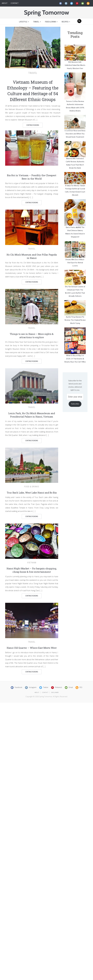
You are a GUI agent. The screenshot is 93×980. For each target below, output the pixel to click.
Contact (15, 3)
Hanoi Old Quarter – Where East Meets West (32, 648)
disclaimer (55, 692)
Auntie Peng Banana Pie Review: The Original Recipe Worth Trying (75, 320)
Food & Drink (51, 22)
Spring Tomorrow (46, 12)
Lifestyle (24, 22)
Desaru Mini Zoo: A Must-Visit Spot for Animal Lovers (75, 263)
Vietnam (32, 563)
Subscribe (75, 404)
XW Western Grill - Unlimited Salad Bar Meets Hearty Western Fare (75, 65)
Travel (37, 22)
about (37, 692)
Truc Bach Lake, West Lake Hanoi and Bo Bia (32, 493)
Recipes (66, 22)
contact (45, 692)
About (5, 3)
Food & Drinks (32, 487)
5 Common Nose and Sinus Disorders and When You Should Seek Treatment (75, 134)
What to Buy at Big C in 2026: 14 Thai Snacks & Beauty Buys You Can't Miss (75, 359)
